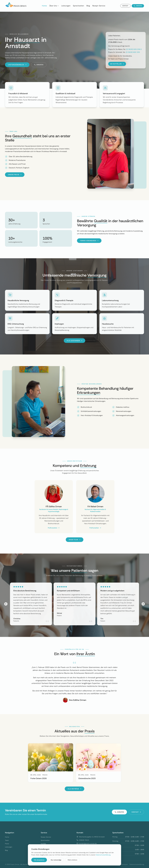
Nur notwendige (56, 860)
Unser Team (75, 540)
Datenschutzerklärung (103, 855)
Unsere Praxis (15, 175)
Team (7, 840)
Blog (88, 6)
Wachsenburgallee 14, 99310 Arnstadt (92, 837)
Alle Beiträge (74, 789)
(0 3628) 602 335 (133, 52)
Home (44, 6)
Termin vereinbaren (89, 241)
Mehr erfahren (72, 860)
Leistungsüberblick (17, 65)
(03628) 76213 (84, 840)
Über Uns (54, 6)
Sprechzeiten (78, 6)
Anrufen (138, 6)
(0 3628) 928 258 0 (134, 49)
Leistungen (66, 6)
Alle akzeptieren (39, 860)
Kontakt (125, 6)
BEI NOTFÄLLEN (117, 64)
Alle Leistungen (74, 341)
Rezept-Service (99, 6)
